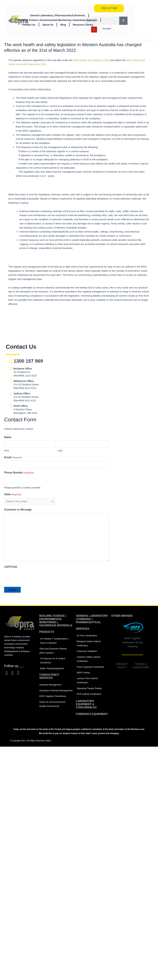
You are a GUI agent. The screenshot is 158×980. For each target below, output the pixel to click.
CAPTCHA (11, 567)
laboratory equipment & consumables (86, 704)
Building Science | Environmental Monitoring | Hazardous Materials (58, 20)
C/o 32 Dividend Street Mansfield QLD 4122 (26, 384)
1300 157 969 (28, 361)
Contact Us (29, 25)
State (13, 495)
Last (60, 451)
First (7, 451)
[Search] (123, 21)
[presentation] (29, 577)
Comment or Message (18, 510)
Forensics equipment (92, 714)
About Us (48, 25)
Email (13, 458)
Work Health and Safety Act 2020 (92, 60)
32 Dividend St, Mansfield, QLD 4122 (25, 372)
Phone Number (19, 473)
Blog (63, 25)
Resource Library (83, 25)
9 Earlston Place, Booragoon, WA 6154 (25, 409)
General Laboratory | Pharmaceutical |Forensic (58, 15)
